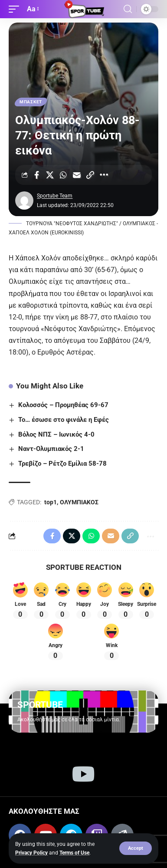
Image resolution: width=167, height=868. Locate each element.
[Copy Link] (90, 175)
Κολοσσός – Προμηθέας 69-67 (63, 405)
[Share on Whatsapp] (63, 175)
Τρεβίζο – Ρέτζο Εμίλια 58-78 (62, 464)
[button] (136, 848)
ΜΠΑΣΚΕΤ (31, 102)
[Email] (77, 175)
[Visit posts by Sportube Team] (24, 201)
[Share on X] (50, 175)
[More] (104, 175)
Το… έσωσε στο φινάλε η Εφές (64, 420)
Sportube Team (55, 196)
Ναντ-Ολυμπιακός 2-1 (51, 449)
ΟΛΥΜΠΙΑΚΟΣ (79, 502)
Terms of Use (74, 853)
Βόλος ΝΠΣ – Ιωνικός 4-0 (56, 434)
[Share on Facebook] (36, 175)
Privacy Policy (31, 853)
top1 (51, 502)
